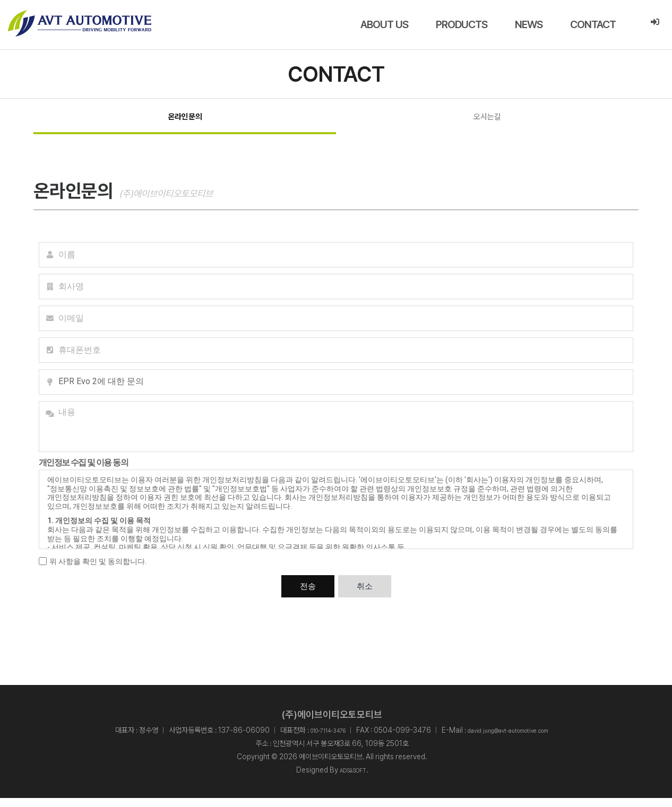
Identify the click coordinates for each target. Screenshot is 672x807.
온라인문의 (185, 121)
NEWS (529, 24)
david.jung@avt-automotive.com (517, 739)
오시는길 (487, 121)
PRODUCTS (462, 24)
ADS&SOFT (353, 779)
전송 (308, 595)
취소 (365, 595)
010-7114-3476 (315, 739)
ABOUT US (384, 24)
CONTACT (593, 24)
